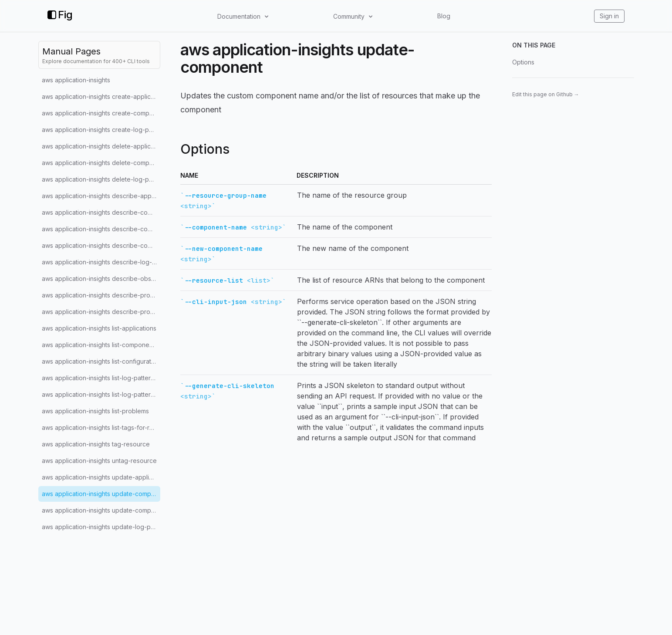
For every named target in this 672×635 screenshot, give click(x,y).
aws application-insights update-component (101, 494)
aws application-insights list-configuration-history (101, 361)
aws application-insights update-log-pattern (101, 527)
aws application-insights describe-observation (101, 279)
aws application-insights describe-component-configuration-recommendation (101, 245)
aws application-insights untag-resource (99, 461)
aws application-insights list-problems (95, 411)
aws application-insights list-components (100, 345)
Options (523, 62)
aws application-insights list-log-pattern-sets (101, 378)
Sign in (609, 16)
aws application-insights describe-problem (101, 295)
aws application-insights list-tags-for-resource (101, 427)
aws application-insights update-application (101, 477)
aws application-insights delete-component (101, 163)
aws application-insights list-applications (99, 328)
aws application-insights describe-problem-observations (101, 312)
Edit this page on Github (546, 94)
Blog (444, 16)
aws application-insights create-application (101, 96)
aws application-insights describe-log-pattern (101, 262)
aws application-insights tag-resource (96, 444)
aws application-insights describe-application (101, 196)
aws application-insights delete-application (101, 146)
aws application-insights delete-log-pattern (101, 179)
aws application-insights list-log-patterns (100, 394)
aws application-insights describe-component (101, 212)
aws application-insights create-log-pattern (101, 130)
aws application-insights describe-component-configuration (101, 229)
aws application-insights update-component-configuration (101, 510)
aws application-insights (76, 80)
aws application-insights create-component (101, 113)
